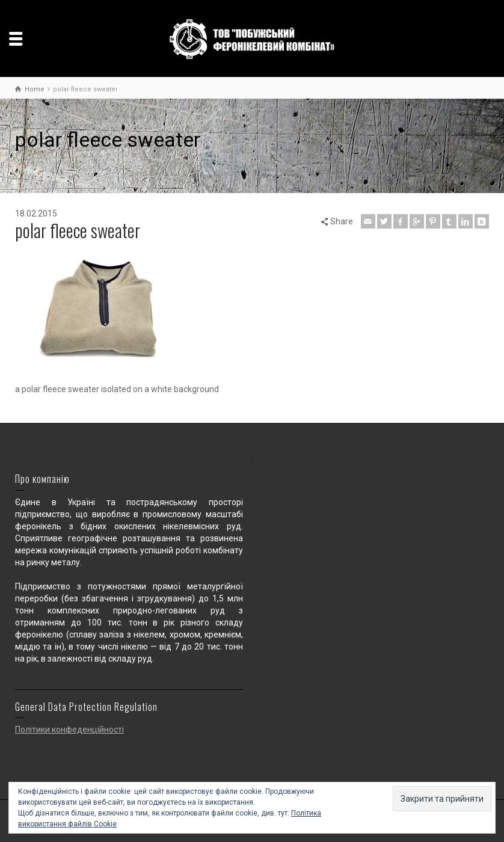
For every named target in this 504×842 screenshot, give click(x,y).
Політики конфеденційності (69, 730)
